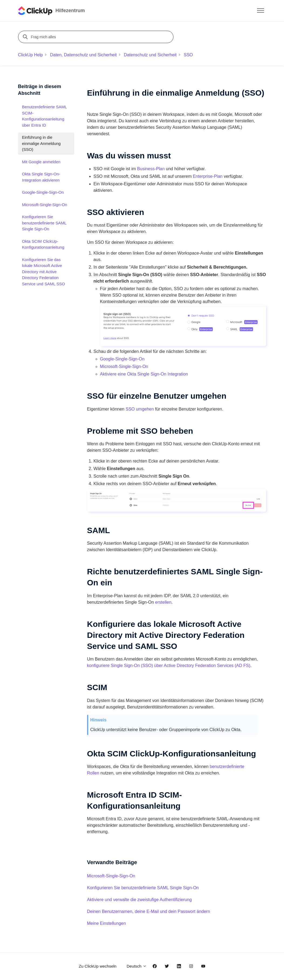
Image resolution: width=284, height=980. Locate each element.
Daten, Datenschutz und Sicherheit (83, 55)
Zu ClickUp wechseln (98, 966)
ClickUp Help (30, 55)
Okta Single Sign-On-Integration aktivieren (41, 177)
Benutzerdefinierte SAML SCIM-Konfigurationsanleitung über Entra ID (45, 116)
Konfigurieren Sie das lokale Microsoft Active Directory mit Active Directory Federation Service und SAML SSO (44, 272)
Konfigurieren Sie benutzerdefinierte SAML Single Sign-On (143, 888)
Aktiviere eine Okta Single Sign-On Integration (144, 374)
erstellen (163, 602)
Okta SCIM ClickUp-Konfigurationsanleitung (43, 244)
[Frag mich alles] (97, 37)
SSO (188, 55)
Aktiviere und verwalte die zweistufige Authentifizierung (140, 900)
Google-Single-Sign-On (122, 359)
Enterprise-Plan (208, 176)
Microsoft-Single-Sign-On (124, 366)
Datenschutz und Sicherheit (150, 55)
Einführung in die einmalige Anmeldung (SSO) (41, 143)
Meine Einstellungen (107, 923)
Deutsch (136, 966)
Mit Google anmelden (41, 162)
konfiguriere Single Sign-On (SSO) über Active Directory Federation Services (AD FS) (169, 666)
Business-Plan (151, 169)
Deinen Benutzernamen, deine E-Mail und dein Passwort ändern (149, 911)
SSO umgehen (140, 409)
